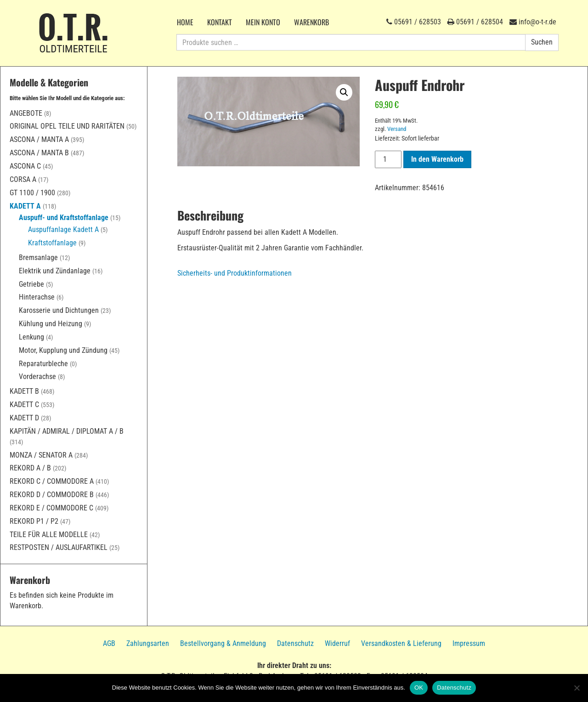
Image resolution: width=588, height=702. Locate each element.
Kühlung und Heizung (51, 324)
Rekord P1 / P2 (34, 521)
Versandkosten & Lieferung (401, 643)
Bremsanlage (38, 258)
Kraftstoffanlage (52, 243)
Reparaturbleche (43, 364)
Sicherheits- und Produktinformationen (235, 273)
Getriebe (31, 284)
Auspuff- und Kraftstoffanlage (64, 218)
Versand (397, 129)
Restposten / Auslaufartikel (59, 547)
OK (419, 688)
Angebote (26, 113)
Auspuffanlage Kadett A (63, 229)
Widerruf (337, 643)
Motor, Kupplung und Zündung (63, 350)
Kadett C (24, 405)
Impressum (469, 643)
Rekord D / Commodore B (52, 495)
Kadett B (24, 391)
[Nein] (577, 688)
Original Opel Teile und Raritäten (67, 126)
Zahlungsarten (148, 643)
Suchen (542, 42)
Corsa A (23, 179)
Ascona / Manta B (39, 153)
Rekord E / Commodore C (51, 508)
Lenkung (31, 337)
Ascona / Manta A (39, 139)
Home (185, 22)
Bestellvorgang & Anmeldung (223, 643)
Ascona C (25, 166)
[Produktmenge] (388, 159)
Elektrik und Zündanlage (55, 271)
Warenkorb (311, 22)
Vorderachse (37, 376)
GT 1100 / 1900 (32, 193)
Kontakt (220, 22)
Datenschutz (295, 643)
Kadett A (25, 206)
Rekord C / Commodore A (52, 481)
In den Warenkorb (437, 159)
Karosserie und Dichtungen (59, 310)
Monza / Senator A (41, 455)
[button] (344, 92)
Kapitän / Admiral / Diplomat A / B (67, 431)
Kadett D (24, 418)
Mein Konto (263, 22)
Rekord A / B (30, 468)
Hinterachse (37, 297)
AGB (109, 643)
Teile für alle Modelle (49, 535)
